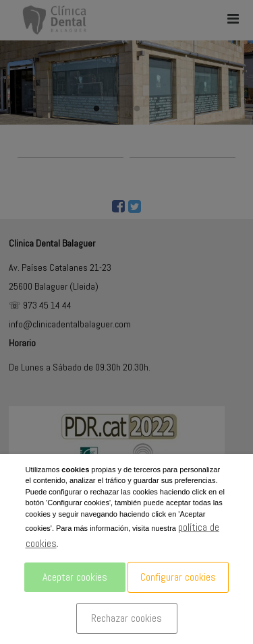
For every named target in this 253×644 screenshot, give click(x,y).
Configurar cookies (178, 577)
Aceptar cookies (75, 577)
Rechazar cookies (126, 618)
